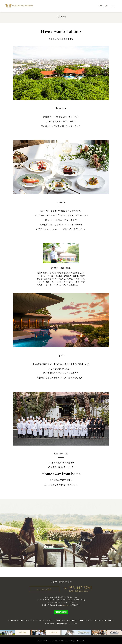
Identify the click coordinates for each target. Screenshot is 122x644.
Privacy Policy (61, 623)
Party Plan (89, 620)
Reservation (50, 623)
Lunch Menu (36, 620)
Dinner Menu (48, 620)
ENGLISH (73, 623)
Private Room (60, 620)
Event (27, 620)
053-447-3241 (80, 587)
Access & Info (100, 620)
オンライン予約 (44, 589)
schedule (66, 605)
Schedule (111, 620)
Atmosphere (72, 620)
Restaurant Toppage (15, 620)
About (81, 620)
